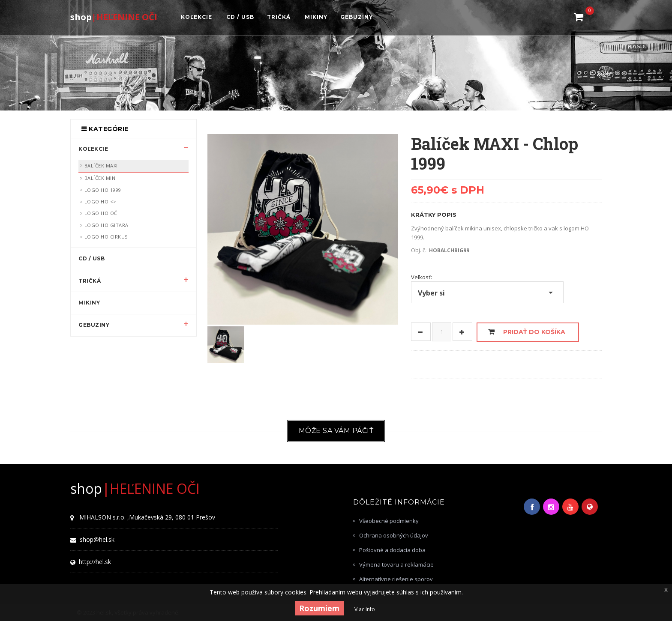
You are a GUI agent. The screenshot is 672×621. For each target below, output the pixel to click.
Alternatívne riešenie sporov (396, 579)
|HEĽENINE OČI (114, 16)
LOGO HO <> (100, 202)
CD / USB (91, 258)
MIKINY (89, 303)
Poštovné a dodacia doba (392, 550)
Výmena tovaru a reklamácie (396, 564)
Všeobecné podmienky (389, 521)
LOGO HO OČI (102, 213)
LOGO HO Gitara (106, 225)
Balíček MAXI (101, 166)
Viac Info (365, 609)
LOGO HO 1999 (103, 190)
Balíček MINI (101, 178)
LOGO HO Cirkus (106, 237)
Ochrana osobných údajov (394, 535)
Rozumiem (319, 608)
